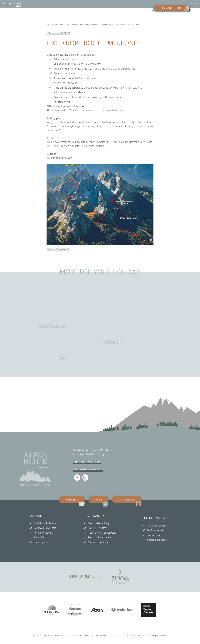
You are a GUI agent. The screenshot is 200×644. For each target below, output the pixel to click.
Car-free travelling (98, 543)
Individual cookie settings (111, 636)
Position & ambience (99, 538)
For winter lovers (43, 533)
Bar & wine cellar (156, 531)
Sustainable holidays (99, 524)
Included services (156, 540)
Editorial (80, 636)
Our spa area (154, 536)
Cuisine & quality (97, 528)
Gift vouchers (127, 500)
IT (196, 5)
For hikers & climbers (46, 524)
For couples (40, 543)
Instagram (85, 478)
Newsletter (72, 500)
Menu (10, 5)
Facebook (77, 478)
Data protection (92, 636)
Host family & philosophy (102, 533)
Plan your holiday (171, 9)
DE (192, 5)
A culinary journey (156, 526)
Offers (98, 500)
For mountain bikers (45, 528)
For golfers (40, 538)
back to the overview (58, 33)
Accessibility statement (133, 636)
